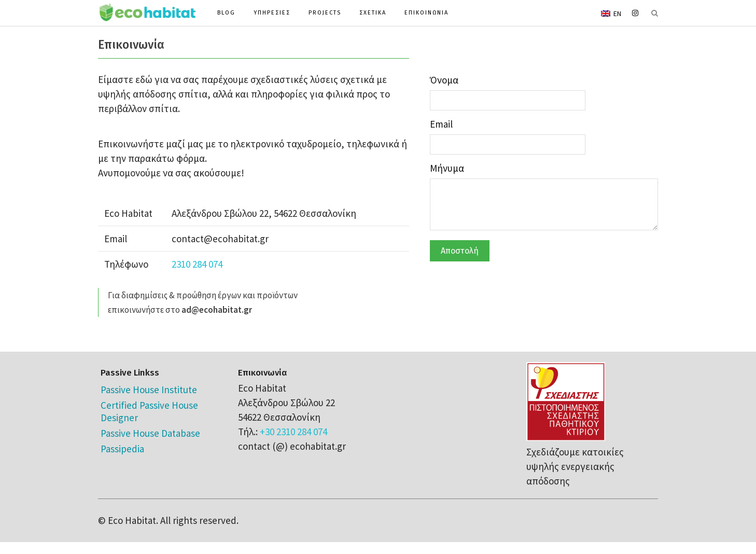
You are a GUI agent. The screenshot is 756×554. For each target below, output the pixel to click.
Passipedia (122, 449)
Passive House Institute (149, 390)
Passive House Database (150, 433)
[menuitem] (611, 13)
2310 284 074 (197, 264)
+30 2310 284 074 (293, 432)
